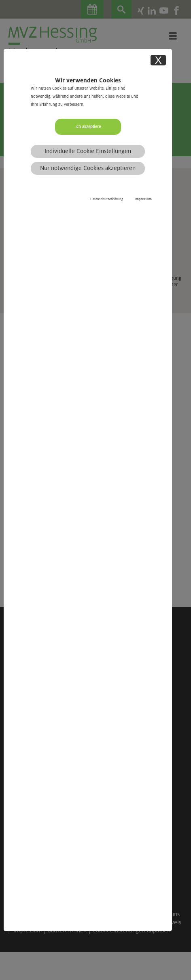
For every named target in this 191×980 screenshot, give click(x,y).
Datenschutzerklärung (107, 199)
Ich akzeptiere (88, 127)
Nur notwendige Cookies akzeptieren (88, 168)
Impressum (143, 199)
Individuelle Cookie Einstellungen (88, 151)
